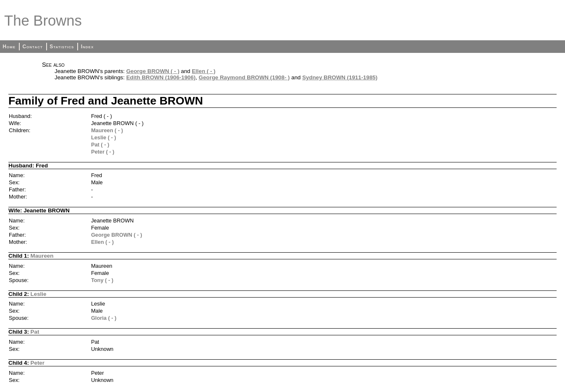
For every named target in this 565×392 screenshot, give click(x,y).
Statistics (62, 47)
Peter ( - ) (103, 152)
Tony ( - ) (102, 280)
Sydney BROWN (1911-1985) (340, 77)
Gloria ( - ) (104, 318)
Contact (32, 47)
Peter (38, 363)
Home (9, 47)
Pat (35, 332)
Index (88, 47)
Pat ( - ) (100, 145)
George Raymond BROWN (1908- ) (244, 77)
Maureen (42, 256)
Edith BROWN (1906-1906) (161, 77)
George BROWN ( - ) (153, 71)
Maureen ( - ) (107, 130)
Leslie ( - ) (104, 137)
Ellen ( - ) (204, 71)
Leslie (39, 294)
